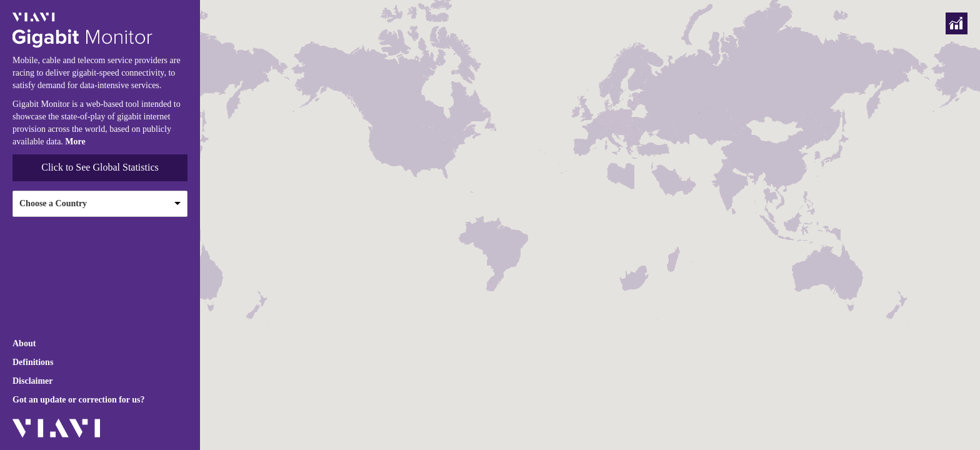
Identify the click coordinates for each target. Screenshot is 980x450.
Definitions (33, 362)
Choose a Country (53, 203)
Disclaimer (33, 381)
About (24, 343)
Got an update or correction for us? (79, 400)
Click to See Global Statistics (100, 167)
